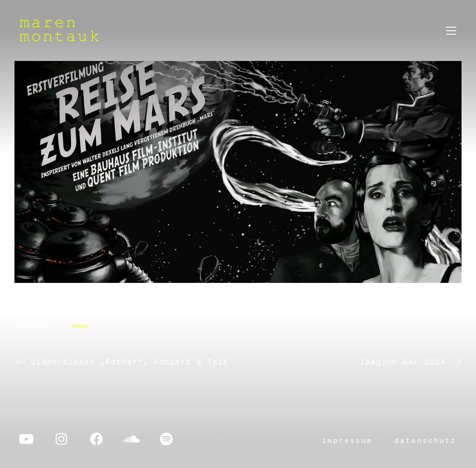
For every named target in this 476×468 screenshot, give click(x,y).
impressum (347, 441)
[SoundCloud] (131, 439)
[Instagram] (61, 439)
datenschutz (425, 441)
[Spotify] (167, 439)
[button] (451, 31)
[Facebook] (96, 439)
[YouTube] (26, 439)
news (80, 326)
